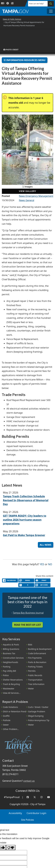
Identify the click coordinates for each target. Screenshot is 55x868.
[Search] (51, 4)
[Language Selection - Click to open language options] (3, 3)
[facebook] (10, 580)
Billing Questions (11, 649)
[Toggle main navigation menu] (51, 11)
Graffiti (6, 716)
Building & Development (40, 649)
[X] (26, 585)
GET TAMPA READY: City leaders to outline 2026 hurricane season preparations (25, 520)
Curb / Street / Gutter (38, 707)
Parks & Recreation (37, 662)
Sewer (6, 725)
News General (27, 200)
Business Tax (9, 653)
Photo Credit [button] (11, 49)
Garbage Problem (37, 711)
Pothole (7, 720)
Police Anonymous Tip (39, 720)
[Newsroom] (12, 3)
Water (31, 689)
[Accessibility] (8, 3)
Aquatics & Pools (11, 645)
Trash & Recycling (11, 684)
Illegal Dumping (36, 716)
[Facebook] (28, 797)
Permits (32, 671)
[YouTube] (49, 797)
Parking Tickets (35, 667)
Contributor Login (37, 813)
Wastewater (9, 689)
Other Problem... (11, 729)
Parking (7, 667)
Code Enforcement (37, 653)
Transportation (35, 680)
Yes (42, 564)
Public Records (35, 675)
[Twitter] (35, 797)
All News (46, 545)
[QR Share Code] (43, 585)
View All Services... (12, 693)
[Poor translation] (11, 847)
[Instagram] (42, 797)
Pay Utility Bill (9, 671)
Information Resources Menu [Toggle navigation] (25, 60)
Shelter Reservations (13, 680)
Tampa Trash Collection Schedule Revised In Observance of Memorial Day (26, 500)
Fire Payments (35, 658)
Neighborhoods (10, 662)
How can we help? (36, 4)
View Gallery (27, 191)
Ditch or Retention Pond (15, 711)
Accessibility (15, 813)
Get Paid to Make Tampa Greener (24, 535)
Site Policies (28, 820)
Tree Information (36, 684)
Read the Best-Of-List (27, 625)
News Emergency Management (36, 196)
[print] (43, 580)
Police (6, 675)
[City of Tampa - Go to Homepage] (16, 11)
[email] (26, 580)
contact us (29, 781)
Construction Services (13, 658)
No (50, 564)
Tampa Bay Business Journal (28, 613)
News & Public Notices (12, 19)
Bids (30, 645)
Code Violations (10, 707)
